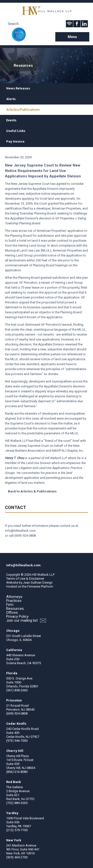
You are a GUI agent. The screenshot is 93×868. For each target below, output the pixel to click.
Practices (14, 601)
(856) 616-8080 (17, 772)
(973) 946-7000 (17, 741)
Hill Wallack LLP (43, 575)
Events (11, 120)
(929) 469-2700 (17, 857)
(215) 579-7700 (17, 830)
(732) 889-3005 (17, 803)
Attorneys (14, 597)
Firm (10, 605)
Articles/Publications (23, 110)
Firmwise (34, 586)
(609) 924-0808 (25, 536)
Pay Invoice (15, 141)
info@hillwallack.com (20, 531)
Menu (72, 37)
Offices (12, 613)
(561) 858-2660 (17, 690)
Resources (15, 609)
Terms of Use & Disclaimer (25, 579)
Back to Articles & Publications (32, 491)
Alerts (11, 99)
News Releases (18, 88)
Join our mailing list (26, 621)
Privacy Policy (17, 616)
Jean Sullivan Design (38, 582)
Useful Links (16, 131)
